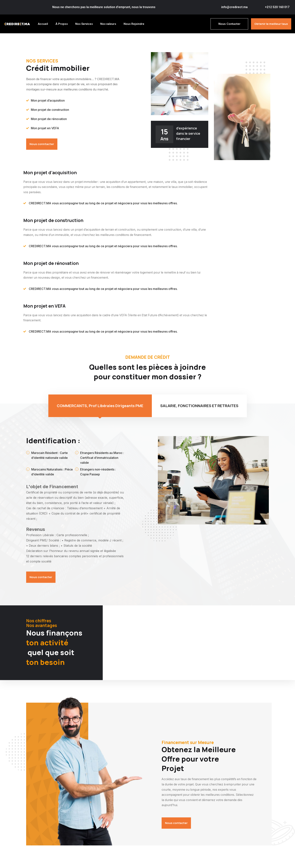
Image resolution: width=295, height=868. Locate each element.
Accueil (43, 24)
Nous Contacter (229, 24)
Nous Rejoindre (134, 24)
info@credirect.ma (234, 7)
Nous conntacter (42, 144)
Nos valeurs (108, 24)
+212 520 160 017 (277, 7)
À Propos (62, 24)
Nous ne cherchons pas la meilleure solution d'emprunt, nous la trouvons (104, 7)
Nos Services (84, 24)
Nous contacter (41, 578)
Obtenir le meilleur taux (271, 24)
